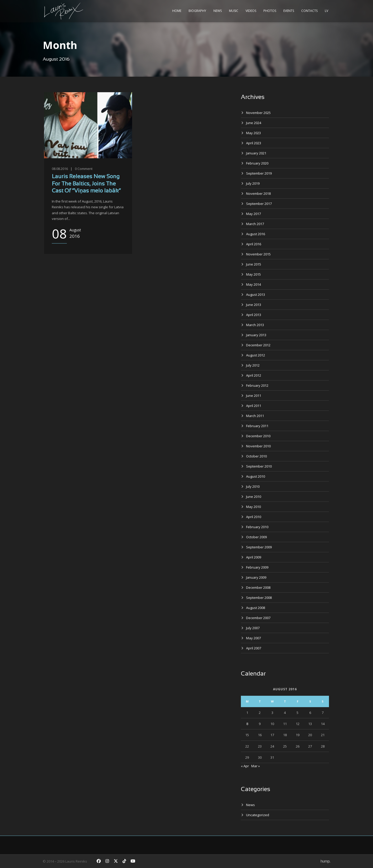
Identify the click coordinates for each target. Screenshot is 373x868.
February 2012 (257, 385)
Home (177, 11)
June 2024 (254, 123)
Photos (270, 11)
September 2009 (259, 547)
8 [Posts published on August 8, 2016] (247, 724)
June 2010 (254, 497)
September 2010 (259, 466)
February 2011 (257, 426)
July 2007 (253, 628)
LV (327, 11)
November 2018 (258, 193)
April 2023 (254, 143)
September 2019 (259, 173)
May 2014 (253, 284)
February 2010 (257, 527)
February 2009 (257, 567)
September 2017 (259, 204)
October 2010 (256, 456)
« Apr (245, 766)
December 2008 (258, 587)
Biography (197, 11)
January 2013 (256, 335)
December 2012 (258, 345)
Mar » (256, 766)
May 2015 (253, 274)
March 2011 (255, 416)
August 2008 (256, 608)
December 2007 (258, 618)
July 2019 (253, 183)
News (218, 11)
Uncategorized (258, 815)
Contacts (309, 11)
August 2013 (256, 295)
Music (234, 11)
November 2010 (258, 446)
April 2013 (254, 315)
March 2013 (255, 325)
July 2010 (253, 486)
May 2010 (253, 507)
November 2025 (258, 113)
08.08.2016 (60, 169)
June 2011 (254, 396)
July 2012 (253, 365)
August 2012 (256, 355)
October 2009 (256, 537)
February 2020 (257, 163)
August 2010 (256, 476)
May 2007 (253, 638)
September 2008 (259, 598)
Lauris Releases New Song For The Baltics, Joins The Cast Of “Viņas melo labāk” (86, 184)
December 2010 (258, 436)
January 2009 (256, 577)
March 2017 (255, 224)
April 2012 (254, 375)
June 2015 (254, 264)
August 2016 (256, 234)
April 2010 (254, 517)
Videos (251, 11)
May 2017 (253, 214)
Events (289, 11)
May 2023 (253, 133)
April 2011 (254, 406)
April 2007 (254, 648)
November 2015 (258, 254)
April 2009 (254, 557)
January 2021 (256, 153)
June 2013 (254, 305)
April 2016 (254, 244)
